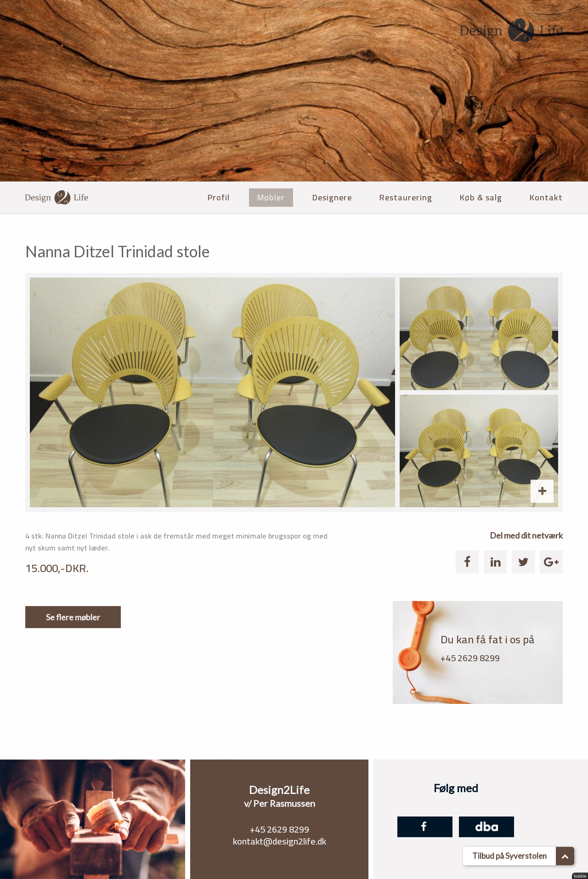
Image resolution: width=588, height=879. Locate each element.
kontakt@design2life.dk (280, 841)
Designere (332, 197)
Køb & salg (481, 197)
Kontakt (546, 197)
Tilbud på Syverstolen (523, 856)
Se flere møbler (73, 617)
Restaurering (406, 197)
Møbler (271, 197)
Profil (219, 197)
